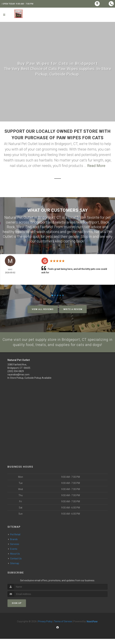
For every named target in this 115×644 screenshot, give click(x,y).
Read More (96, 166)
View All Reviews (43, 309)
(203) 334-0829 (16, 376)
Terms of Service (63, 626)
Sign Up (17, 608)
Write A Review (73, 309)
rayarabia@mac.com (18, 380)
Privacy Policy (45, 626)
